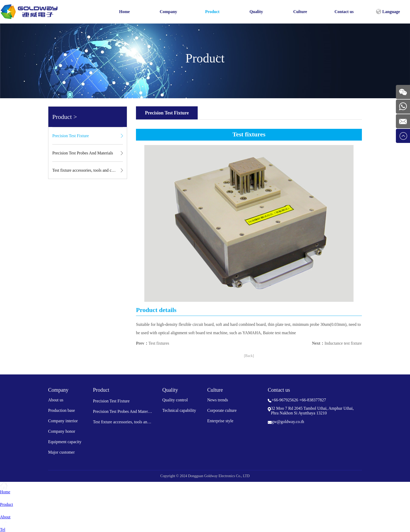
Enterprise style (220, 421)
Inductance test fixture (343, 343)
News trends (218, 400)
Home (125, 12)
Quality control (175, 400)
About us (56, 400)
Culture (300, 12)
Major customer (61, 452)
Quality (256, 12)
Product (212, 12)
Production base (62, 410)
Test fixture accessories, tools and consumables (88, 170)
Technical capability (179, 410)
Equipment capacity (65, 442)
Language (388, 11)
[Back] (249, 356)
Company (169, 12)
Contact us (344, 12)
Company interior (63, 421)
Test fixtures (159, 343)
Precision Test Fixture (71, 136)
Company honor (62, 431)
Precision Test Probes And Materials (83, 153)
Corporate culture (222, 410)
